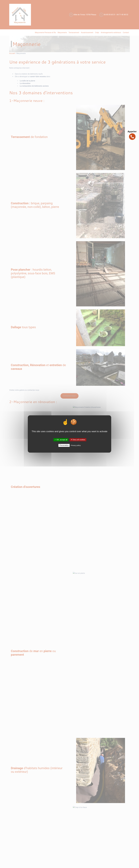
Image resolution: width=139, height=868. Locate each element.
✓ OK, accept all (61, 440)
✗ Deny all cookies (78, 440)
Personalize (64, 445)
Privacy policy (76, 445)
